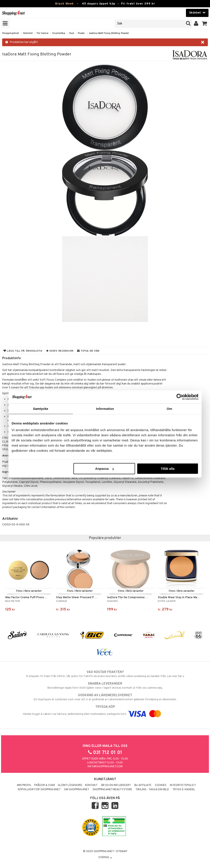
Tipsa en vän (88, 351)
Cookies (161, 785)
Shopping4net (11, 33)
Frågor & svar (45, 785)
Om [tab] (169, 408)
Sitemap (122, 851)
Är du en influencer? (116, 785)
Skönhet (28, 33)
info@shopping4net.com (105, 767)
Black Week (65, 4)
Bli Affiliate (143, 785)
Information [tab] (105, 408)
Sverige (105, 857)
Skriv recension (60, 351)
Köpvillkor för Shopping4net (39, 790)
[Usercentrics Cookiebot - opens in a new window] (180, 397)
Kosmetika (59, 33)
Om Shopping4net (77, 790)
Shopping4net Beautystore (112, 790)
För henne (43, 33)
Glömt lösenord (70, 785)
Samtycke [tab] (41, 408)
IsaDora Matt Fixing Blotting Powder (109, 33)
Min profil (24, 785)
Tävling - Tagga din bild (152, 790)
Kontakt (91, 785)
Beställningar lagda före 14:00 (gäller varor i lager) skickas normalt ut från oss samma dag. (105, 686)
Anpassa (104, 469)
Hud (72, 33)
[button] (205, 24)
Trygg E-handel (184, 790)
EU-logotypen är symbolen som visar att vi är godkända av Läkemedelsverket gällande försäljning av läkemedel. (105, 697)
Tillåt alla (167, 469)
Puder (81, 33)
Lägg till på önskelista (23, 351)
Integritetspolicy (183, 785)
